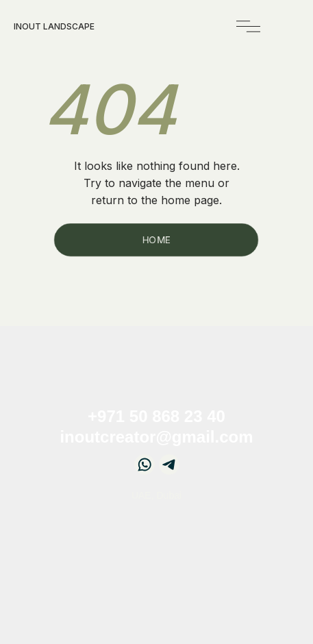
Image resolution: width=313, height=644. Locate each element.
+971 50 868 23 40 (156, 416)
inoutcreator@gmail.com (156, 437)
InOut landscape (54, 26)
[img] (248, 26)
